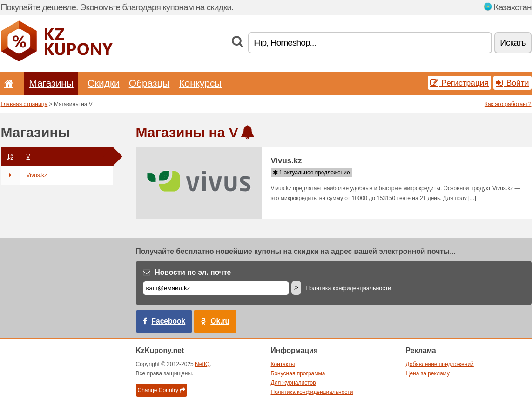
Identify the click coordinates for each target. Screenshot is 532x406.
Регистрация (460, 83)
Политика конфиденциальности (348, 288)
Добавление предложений (440, 364)
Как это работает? (508, 104)
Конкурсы (200, 83)
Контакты (283, 364)
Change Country (162, 390)
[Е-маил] (216, 288)
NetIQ (202, 364)
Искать (513, 43)
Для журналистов (293, 383)
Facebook (169, 321)
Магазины (51, 83)
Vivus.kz (24, 175)
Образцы (149, 83)
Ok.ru (220, 321)
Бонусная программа (298, 373)
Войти (512, 83)
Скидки (104, 83)
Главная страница (24, 104)
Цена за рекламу (428, 373)
